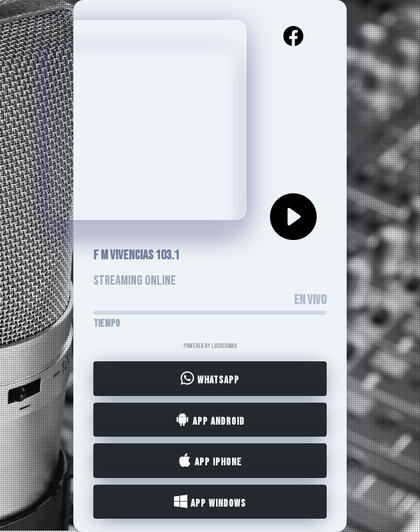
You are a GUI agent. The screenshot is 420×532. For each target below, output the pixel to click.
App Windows (210, 502)
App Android (210, 420)
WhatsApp (210, 379)
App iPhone (210, 461)
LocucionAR (224, 346)
